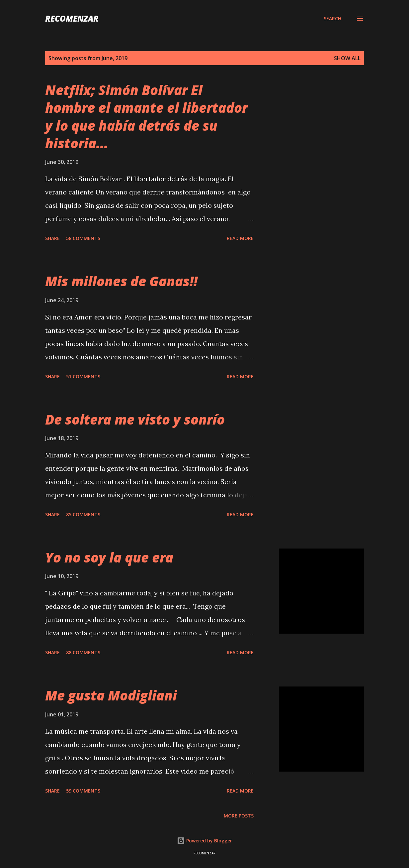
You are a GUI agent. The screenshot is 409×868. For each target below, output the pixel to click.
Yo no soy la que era (109, 557)
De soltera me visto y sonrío (135, 419)
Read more (240, 238)
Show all (347, 58)
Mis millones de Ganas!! (121, 281)
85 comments (83, 514)
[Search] (332, 19)
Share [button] (52, 238)
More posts (239, 816)
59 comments (83, 791)
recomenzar (72, 18)
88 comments (83, 652)
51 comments (83, 376)
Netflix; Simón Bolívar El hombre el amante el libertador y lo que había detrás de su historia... (146, 117)
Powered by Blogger (204, 841)
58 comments (83, 238)
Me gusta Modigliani (111, 695)
